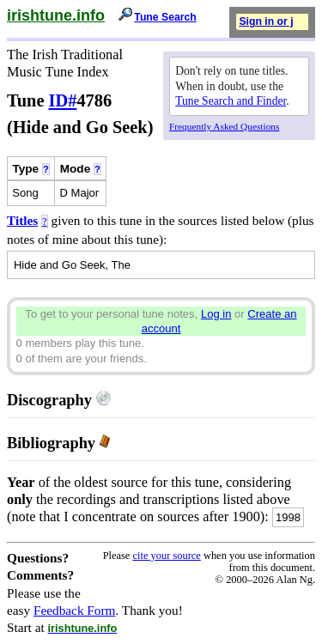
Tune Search (165, 17)
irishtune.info (56, 15)
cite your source (166, 556)
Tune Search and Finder (231, 101)
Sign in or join (274, 21)
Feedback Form (75, 610)
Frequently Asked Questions (224, 126)
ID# (63, 100)
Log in (216, 314)
